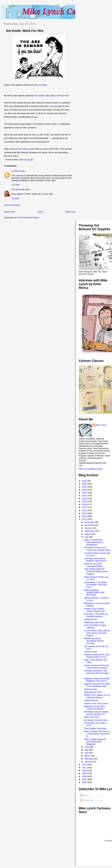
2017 (85, 507)
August (88, 534)
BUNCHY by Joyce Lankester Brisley (93, 565)
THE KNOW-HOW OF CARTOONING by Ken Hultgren (96, 571)
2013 (85, 519)
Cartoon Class (91, 652)
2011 (85, 768)
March (88, 756)
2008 (85, 776)
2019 (85, 502)
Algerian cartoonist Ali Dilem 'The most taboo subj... (97, 685)
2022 (85, 493)
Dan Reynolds (18, 189)
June (87, 747)
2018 (85, 504)
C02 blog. (43, 85)
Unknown (16, 171)
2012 (85, 765)
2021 (85, 496)
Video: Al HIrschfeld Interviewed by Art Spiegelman (93, 542)
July (87, 537)
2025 (85, 484)
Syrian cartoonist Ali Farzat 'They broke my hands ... (97, 667)
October (88, 528)
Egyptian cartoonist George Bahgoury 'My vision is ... (97, 680)
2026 (85, 481)
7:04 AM (15, 198)
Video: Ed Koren (92, 717)
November (90, 525)
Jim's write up (24, 149)
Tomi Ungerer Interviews (95, 728)
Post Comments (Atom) (28, 218)
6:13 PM (15, 185)
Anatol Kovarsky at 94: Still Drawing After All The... (96, 656)
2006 (85, 782)
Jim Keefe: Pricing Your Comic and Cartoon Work (97, 549)
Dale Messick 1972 (93, 692)
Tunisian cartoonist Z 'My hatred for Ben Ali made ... (96, 673)
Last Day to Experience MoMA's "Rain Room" (95, 560)
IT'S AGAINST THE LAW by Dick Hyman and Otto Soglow (97, 633)
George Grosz (91, 619)
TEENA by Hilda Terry (94, 622)
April (87, 753)
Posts (84, 795)
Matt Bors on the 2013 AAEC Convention (94, 708)
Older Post (70, 212)
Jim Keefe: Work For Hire (25, 31)
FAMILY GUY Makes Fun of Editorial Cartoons (97, 696)
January (88, 762)
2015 (85, 513)
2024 (85, 487)
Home (40, 212)
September (90, 531)
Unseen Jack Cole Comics (96, 703)
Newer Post (9, 212)
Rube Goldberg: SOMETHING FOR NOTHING (94, 592)
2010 (85, 771)
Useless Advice (91, 700)
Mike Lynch (101, 425)
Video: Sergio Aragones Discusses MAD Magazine (95, 742)
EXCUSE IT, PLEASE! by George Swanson (96, 615)
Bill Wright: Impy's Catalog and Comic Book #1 (96, 713)
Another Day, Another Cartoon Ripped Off (94, 610)
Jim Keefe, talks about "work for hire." (52, 96)
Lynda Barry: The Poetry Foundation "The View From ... (95, 585)
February (89, 759)
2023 (85, 490)
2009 (85, 773)
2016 (85, 510)
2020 (85, 499)
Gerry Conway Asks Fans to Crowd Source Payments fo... (97, 734)
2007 (85, 779)
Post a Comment (12, 205)
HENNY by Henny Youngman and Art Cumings (94, 641)
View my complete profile (90, 469)
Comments (87, 800)
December (90, 522)
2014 (85, 516)
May (87, 750)
